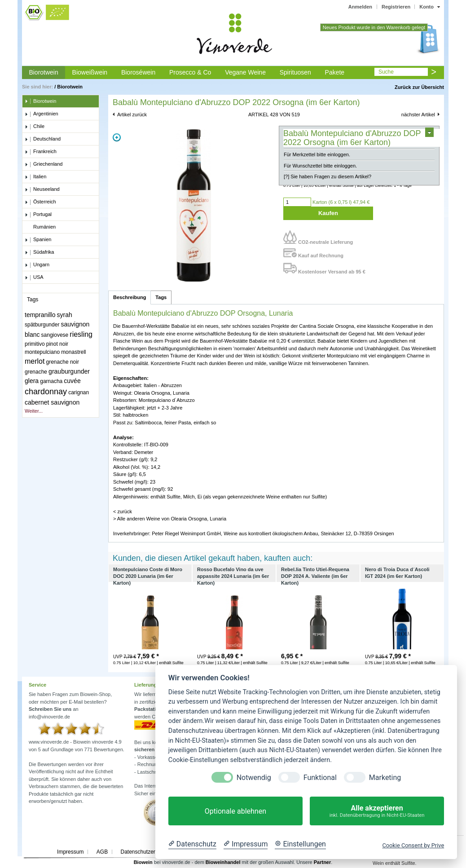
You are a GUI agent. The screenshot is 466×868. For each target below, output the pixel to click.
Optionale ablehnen (235, 811)
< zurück (123, 511)
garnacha (51, 381)
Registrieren (396, 7)
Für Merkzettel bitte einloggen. (317, 154)
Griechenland (44, 164)
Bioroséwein (138, 72)
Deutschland (43, 139)
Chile (35, 127)
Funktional (320, 778)
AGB (102, 852)
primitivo (35, 344)
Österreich (40, 202)
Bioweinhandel (223, 862)
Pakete (335, 72)
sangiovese (55, 335)
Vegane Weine (245, 72)
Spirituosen (295, 72)
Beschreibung (130, 297)
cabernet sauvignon (52, 402)
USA (34, 278)
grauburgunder (69, 371)
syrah (65, 315)
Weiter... (34, 411)
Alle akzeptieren (377, 811)
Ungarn (37, 265)
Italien (35, 177)
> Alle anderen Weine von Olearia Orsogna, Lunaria (170, 519)
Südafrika (39, 252)
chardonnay (46, 392)
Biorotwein (43, 72)
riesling (81, 334)
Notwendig (254, 778)
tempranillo (40, 315)
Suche (386, 72)
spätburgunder (42, 325)
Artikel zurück (132, 115)
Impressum (70, 852)
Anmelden (360, 7)
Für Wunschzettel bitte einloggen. (320, 166)
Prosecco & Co (190, 72)
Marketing (385, 778)
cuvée (72, 381)
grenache (36, 372)
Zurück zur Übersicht (419, 87)
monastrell (73, 352)
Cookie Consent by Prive (413, 845)
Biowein (143, 862)
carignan (79, 392)
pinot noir (57, 344)
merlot (35, 361)
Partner (323, 862)
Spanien (38, 240)
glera (32, 381)
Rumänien (40, 227)
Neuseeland (42, 189)
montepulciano (42, 352)
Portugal (38, 215)
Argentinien (42, 114)
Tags (161, 297)
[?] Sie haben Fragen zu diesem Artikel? (328, 176)
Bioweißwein (90, 72)
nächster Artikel (418, 115)
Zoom (117, 137)
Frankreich (41, 152)
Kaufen (328, 213)
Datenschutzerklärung (147, 852)
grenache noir (63, 362)
